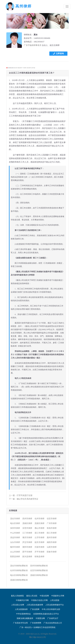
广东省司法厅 (53, 618)
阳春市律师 (52, 552)
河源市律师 (39, 547)
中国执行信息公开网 (39, 600)
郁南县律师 (39, 557)
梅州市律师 (15, 547)
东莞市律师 (27, 528)
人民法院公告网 (18, 605)
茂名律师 (29, 68)
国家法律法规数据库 (25, 618)
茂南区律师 (27, 523)
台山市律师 (15, 552)
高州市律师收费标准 (39, 566)
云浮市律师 (39, 537)
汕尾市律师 (52, 547)
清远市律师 (15, 537)
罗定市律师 (27, 542)
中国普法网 (40, 618)
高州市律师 (27, 519)
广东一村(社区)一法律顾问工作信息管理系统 (38, 627)
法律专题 (33, 68)
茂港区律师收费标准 (19, 580)
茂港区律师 (39, 523)
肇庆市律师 (27, 537)
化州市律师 (39, 519)
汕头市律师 (15, 542)
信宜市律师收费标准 (39, 570)
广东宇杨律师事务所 (33, 45)
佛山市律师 (39, 528)
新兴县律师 (27, 557)
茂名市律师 (15, 519)
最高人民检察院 (17, 596)
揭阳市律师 (52, 542)
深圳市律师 (15, 528)
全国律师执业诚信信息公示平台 (46, 614)
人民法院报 (55, 600)
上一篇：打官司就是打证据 (21, 495)
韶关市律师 (39, 542)
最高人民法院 (32, 596)
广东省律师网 (36, 623)
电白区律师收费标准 (19, 575)
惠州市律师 (52, 537)
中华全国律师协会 (23, 614)
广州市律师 (52, 523)
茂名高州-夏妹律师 (18, 68)
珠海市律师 (52, 528)
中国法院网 (44, 596)
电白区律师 (15, 523)
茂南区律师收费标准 (39, 575)
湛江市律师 (39, 533)
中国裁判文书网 (22, 600)
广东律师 (24, 68)
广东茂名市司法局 (20, 623)
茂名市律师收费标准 (19, 566)
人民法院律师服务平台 (55, 605)
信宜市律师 (52, 519)
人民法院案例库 (21, 609)
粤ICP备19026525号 (38, 637)
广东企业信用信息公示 (53, 623)
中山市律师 (15, 533)
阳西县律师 (15, 557)
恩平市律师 (27, 552)
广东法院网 (35, 609)
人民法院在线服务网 (35, 605)
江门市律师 (27, 533)
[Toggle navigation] (67, 6)
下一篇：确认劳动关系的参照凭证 (24, 499)
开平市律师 (39, 552)
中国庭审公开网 (58, 596)
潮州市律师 (27, 547)
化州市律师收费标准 (19, 570)
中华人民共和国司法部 (51, 609)
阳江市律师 (52, 533)
